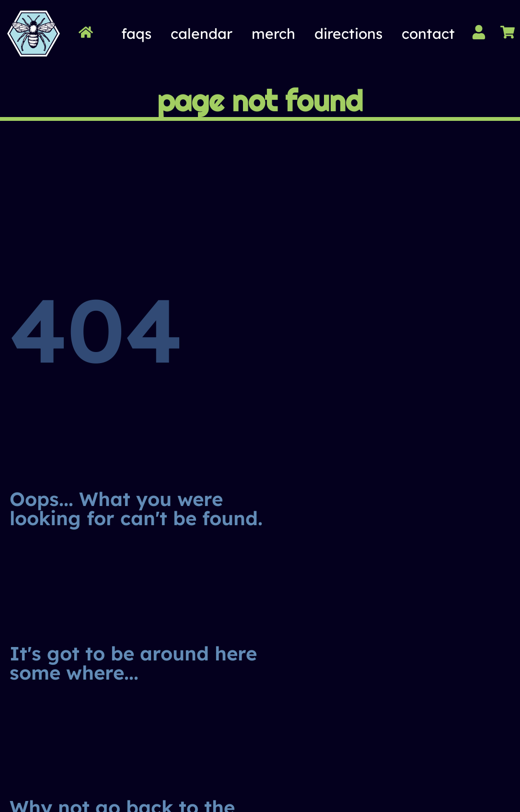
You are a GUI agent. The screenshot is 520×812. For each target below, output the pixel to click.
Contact (428, 34)
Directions (348, 34)
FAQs (136, 34)
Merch (273, 34)
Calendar (202, 34)
